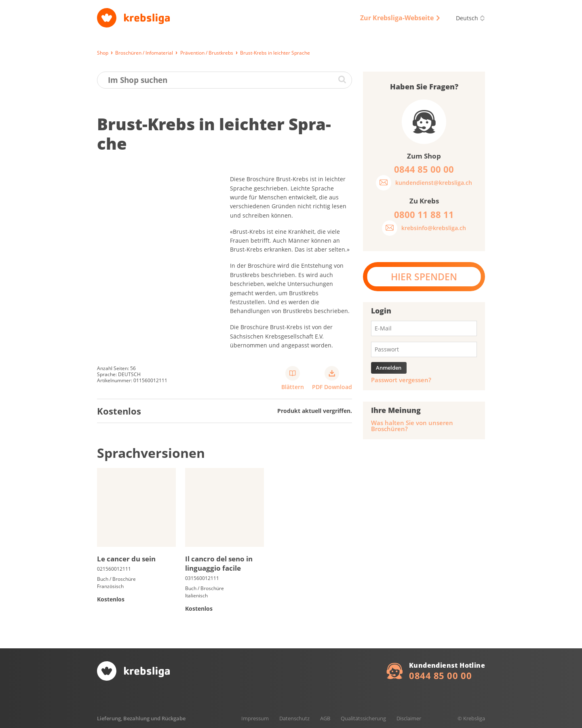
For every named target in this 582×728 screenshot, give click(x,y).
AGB (325, 718)
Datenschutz (294, 718)
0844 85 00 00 (440, 675)
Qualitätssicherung (363, 718)
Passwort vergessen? (401, 380)
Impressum (255, 718)
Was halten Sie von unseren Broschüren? (412, 426)
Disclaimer (409, 718)
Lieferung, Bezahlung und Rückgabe (141, 718)
